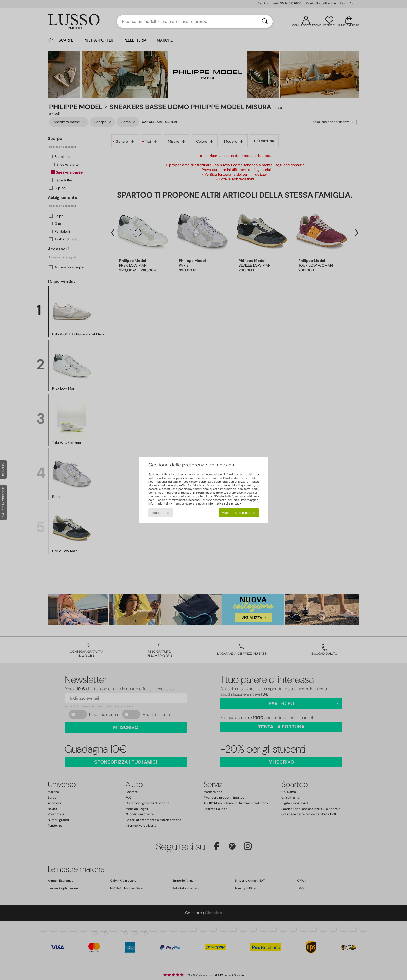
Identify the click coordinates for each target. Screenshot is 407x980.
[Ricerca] (265, 22)
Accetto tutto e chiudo (239, 513)
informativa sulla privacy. (224, 503)
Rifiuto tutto (161, 513)
